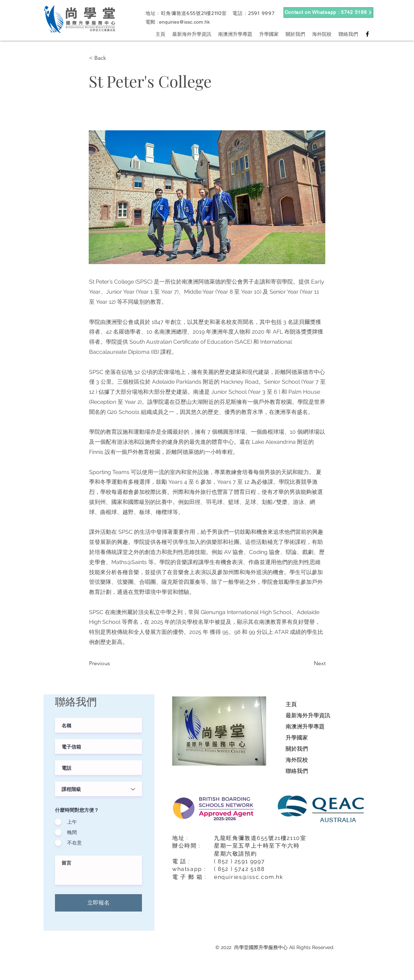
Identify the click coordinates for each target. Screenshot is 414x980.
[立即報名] (98, 903)
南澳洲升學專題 (305, 726)
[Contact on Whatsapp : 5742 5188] (328, 13)
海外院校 (297, 760)
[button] (112, 58)
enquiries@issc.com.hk (184, 22)
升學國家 (297, 738)
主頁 (291, 704)
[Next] (308, 663)
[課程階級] (98, 789)
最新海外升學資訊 (308, 715)
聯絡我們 (297, 771)
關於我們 (297, 749)
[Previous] (112, 663)
